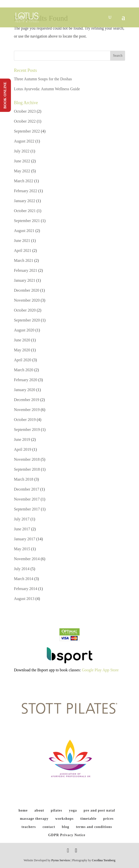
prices (108, 819)
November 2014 (27, 559)
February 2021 (26, 270)
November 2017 (27, 499)
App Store (111, 670)
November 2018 (27, 459)
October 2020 (25, 310)
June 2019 (22, 439)
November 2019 (27, 410)
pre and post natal (99, 810)
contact (49, 827)
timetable (88, 819)
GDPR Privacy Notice (67, 835)
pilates (56, 810)
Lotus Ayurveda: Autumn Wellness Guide (47, 89)
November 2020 (27, 300)
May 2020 (22, 350)
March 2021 (24, 260)
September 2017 (27, 509)
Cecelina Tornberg (104, 860)
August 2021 (24, 231)
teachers (29, 827)
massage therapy (34, 819)
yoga (73, 810)
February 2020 (26, 380)
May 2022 (22, 171)
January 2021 (25, 280)
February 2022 (26, 191)
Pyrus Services (61, 860)
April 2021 (23, 251)
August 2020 (24, 330)
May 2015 (22, 549)
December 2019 (27, 400)
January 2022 (25, 201)
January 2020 (25, 390)
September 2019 (27, 430)
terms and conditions (94, 827)
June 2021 (22, 241)
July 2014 (22, 569)
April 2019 (23, 449)
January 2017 (25, 539)
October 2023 (25, 111)
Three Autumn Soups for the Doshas (43, 79)
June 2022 (22, 161)
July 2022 (22, 151)
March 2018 (24, 479)
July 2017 (22, 519)
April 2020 (23, 360)
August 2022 (24, 141)
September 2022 (27, 131)
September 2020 (27, 320)
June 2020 (22, 340)
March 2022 (24, 181)
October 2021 (25, 211)
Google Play (92, 670)
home (23, 810)
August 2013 (24, 599)
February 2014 (26, 589)
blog (66, 827)
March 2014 (24, 579)
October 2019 (25, 420)
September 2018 (27, 469)
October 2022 (25, 121)
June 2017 (22, 529)
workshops (64, 819)
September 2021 (27, 221)
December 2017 (27, 489)
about (39, 810)
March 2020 (24, 370)
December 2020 (27, 290)
